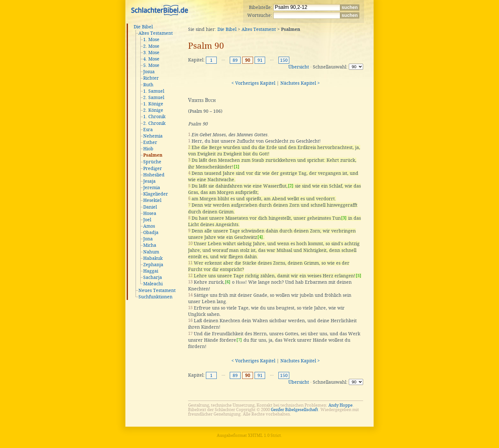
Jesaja (149, 181)
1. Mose (151, 39)
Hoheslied (154, 175)
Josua (149, 72)
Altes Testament (156, 33)
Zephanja (153, 265)
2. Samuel (154, 97)
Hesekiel (152, 200)
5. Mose (151, 65)
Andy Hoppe (341, 405)
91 (260, 60)
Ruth (148, 85)
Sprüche (152, 162)
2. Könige (153, 110)
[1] (237, 167)
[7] (239, 340)
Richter (151, 78)
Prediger (153, 168)
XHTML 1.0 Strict (264, 435)
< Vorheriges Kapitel (253, 83)
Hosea (150, 213)
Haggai (151, 271)
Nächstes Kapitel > (300, 83)
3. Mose (151, 53)
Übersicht (299, 67)
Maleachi (153, 284)
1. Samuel (154, 91)
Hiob (148, 149)
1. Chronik (154, 117)
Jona (148, 239)
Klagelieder (156, 194)
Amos (149, 226)
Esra (148, 130)
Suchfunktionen (155, 297)
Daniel (150, 207)
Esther (150, 142)
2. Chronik (154, 123)
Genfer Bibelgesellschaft (295, 410)
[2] (291, 186)
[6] (228, 282)
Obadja (151, 232)
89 (235, 60)
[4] (260, 237)
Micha (150, 245)
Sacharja (153, 277)
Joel (147, 220)
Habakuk (153, 258)
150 (284, 60)
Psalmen (153, 155)
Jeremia (152, 188)
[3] (344, 218)
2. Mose (151, 46)
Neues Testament (157, 290)
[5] (358, 276)
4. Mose (151, 59)
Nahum (151, 252)
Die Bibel (143, 27)
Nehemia (153, 136)
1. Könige (153, 104)
